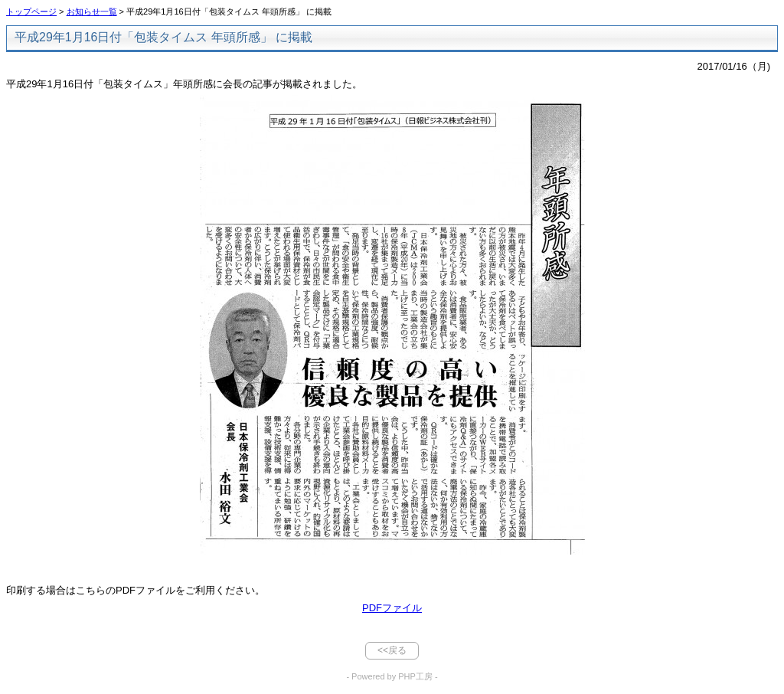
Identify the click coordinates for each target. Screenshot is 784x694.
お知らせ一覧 (92, 11)
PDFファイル (392, 608)
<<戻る (392, 650)
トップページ (31, 11)
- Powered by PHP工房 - (392, 676)
